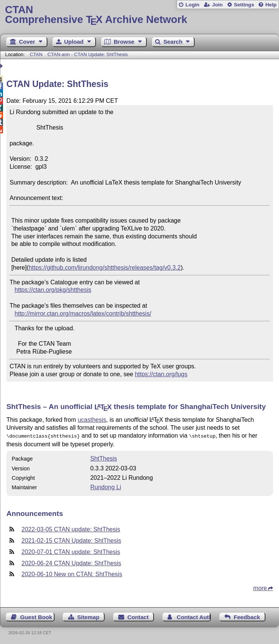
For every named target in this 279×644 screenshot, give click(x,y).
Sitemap (88, 616)
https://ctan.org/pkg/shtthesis (53, 290)
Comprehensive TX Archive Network (139, 15)
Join (217, 5)
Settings (244, 5)
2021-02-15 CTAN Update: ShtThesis (71, 540)
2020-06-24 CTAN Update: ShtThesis (71, 562)
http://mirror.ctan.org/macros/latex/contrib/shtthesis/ (83, 314)
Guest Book (36, 616)
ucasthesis (92, 420)
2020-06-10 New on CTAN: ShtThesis (72, 573)
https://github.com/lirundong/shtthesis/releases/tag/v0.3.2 (105, 268)
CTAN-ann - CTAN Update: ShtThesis (88, 54)
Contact (138, 616)
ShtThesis (104, 458)
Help (271, 5)
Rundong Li (106, 486)
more (260, 587)
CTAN (36, 54)
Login (192, 5)
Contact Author (194, 616)
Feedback (247, 616)
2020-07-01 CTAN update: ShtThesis (71, 551)
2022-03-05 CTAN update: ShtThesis (71, 529)
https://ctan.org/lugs (161, 374)
